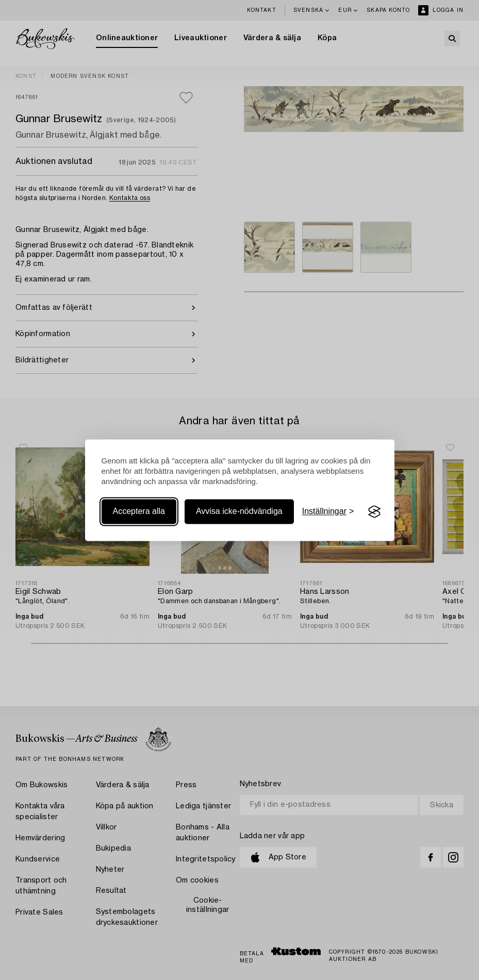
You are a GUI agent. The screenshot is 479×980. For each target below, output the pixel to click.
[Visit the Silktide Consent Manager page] (374, 512)
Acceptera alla (139, 512)
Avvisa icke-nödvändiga (239, 512)
